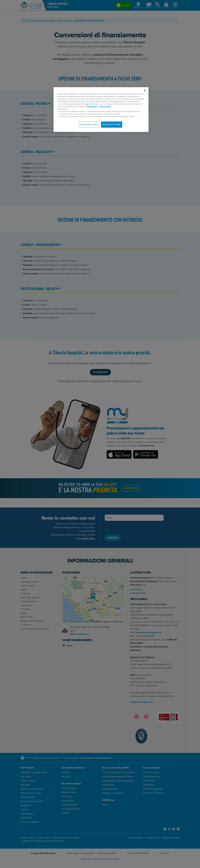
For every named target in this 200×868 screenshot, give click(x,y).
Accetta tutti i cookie (112, 124)
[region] (101, 110)
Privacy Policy (106, 107)
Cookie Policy (92, 107)
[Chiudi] (145, 90)
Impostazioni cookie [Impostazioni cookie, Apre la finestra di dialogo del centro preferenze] (89, 124)
